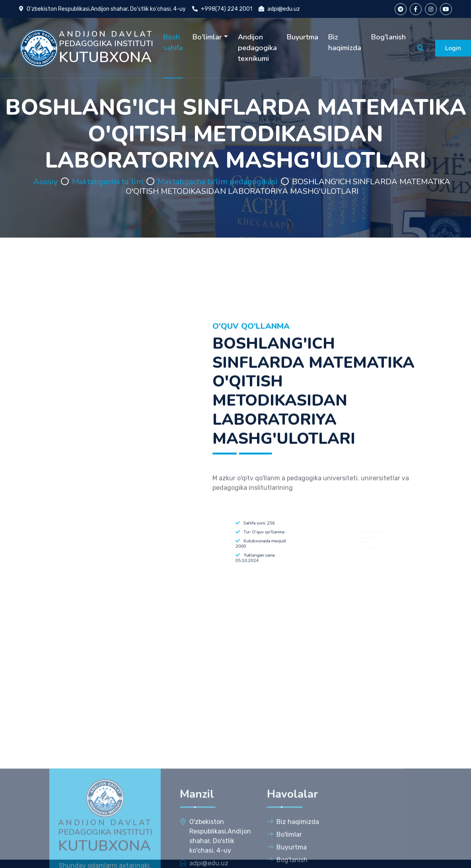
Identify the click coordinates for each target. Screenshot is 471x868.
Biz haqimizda (345, 42)
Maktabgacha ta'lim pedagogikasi (218, 182)
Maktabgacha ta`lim (108, 182)
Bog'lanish (388, 37)
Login (453, 48)
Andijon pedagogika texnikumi (257, 48)
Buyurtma (303, 37)
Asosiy (46, 182)
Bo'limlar (207, 37)
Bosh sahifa (173, 42)
